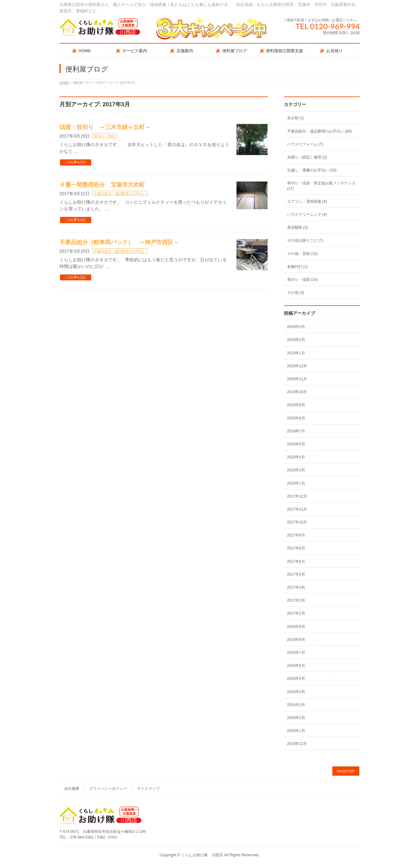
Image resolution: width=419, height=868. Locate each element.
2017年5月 (296, 574)
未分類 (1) (296, 118)
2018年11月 (297, 379)
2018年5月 (296, 444)
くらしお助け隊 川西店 (202, 855)
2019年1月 (296, 353)
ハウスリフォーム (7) (305, 144)
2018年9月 (296, 405)
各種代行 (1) (298, 267)
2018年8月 (296, 418)
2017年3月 (296, 600)
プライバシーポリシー (108, 789)
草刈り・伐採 (104, 136)
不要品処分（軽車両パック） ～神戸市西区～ (119, 242)
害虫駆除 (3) (298, 227)
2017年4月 (296, 587)
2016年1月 (296, 731)
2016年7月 (296, 653)
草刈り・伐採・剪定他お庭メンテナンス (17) (321, 186)
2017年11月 (297, 509)
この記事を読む (76, 162)
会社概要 (72, 789)
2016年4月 (296, 692)
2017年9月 (296, 535)
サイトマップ (148, 789)
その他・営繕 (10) (302, 254)
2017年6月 (296, 561)
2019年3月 (296, 327)
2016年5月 (296, 679)
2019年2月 (296, 340)
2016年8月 (296, 640)
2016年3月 (296, 705)
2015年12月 (297, 744)
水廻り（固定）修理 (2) (307, 157)
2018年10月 (297, 392)
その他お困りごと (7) (305, 240)
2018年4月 (296, 457)
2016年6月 (296, 666)
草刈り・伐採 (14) (302, 280)
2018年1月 (296, 483)
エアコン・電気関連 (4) (307, 201)
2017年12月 (297, 496)
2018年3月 (296, 470)
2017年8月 (296, 548)
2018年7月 (296, 431)
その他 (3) (296, 293)
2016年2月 (296, 718)
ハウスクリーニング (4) (307, 214)
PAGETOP (346, 771)
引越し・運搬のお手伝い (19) (312, 170)
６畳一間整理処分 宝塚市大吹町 (102, 185)
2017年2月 (296, 613)
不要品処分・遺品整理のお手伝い (120, 194)
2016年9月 (296, 627)
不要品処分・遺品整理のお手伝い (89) (320, 131)
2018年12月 (297, 366)
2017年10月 (297, 522)
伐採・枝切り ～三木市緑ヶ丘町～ (105, 127)
